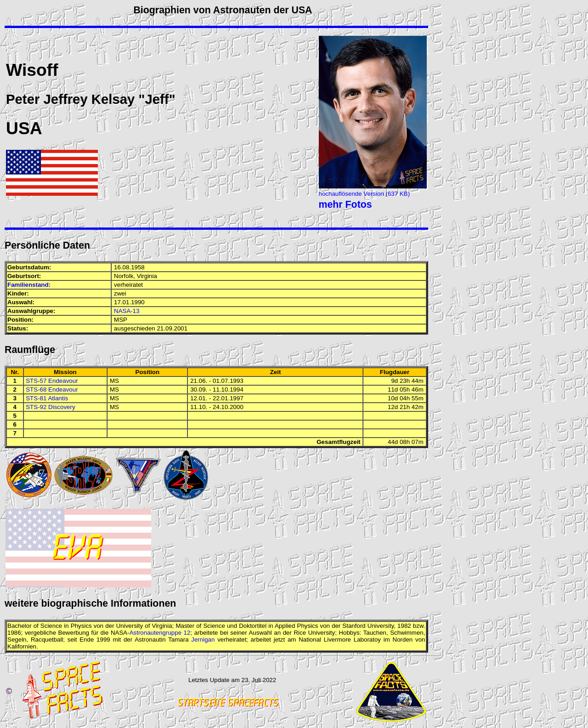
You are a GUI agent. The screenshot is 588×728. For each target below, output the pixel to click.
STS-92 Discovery (50, 407)
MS (114, 381)
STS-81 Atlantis (47, 398)
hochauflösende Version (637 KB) (365, 194)
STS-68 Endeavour (52, 390)
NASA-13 (127, 311)
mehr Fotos (345, 205)
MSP (121, 320)
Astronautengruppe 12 (160, 633)
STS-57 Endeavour (52, 381)
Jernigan (203, 640)
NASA (119, 633)
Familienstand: (29, 285)
